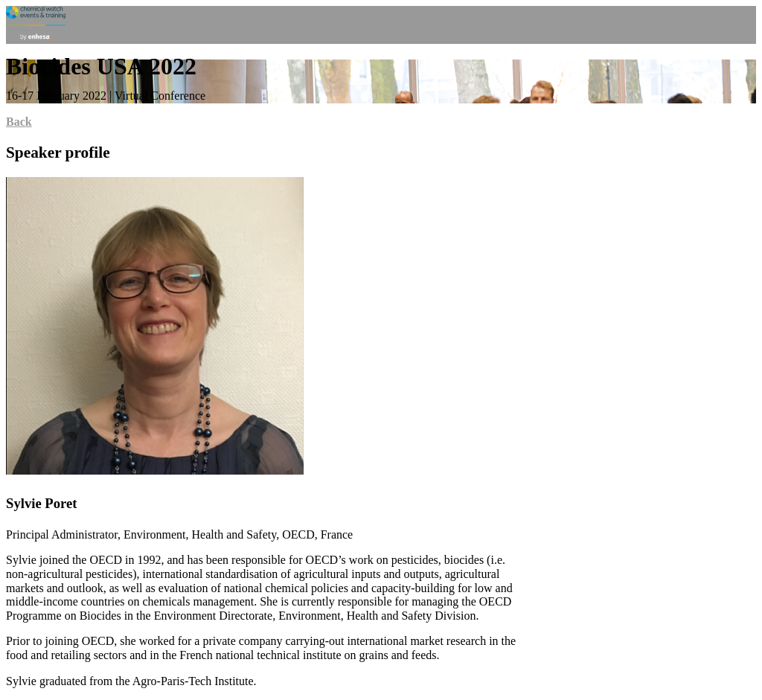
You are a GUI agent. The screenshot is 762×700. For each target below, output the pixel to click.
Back (19, 122)
